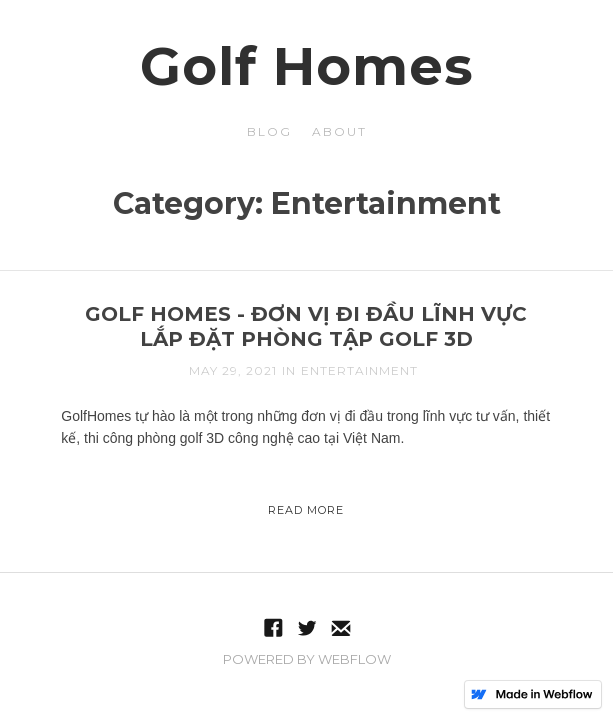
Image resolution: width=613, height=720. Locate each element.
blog (269, 131)
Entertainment (359, 370)
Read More (306, 510)
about (339, 131)
